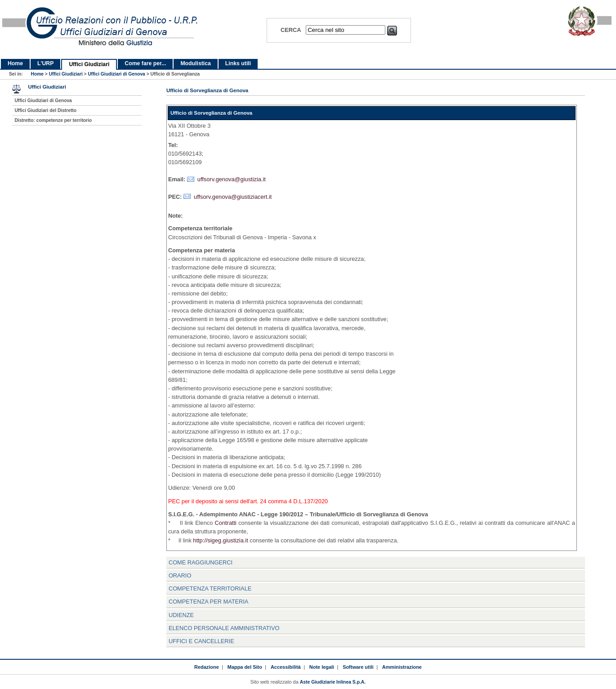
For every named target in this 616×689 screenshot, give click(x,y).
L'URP (45, 63)
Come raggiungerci (201, 562)
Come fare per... (145, 63)
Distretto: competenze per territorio (53, 120)
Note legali (322, 667)
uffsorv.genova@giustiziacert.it (233, 197)
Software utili (358, 667)
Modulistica (195, 63)
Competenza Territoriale (210, 588)
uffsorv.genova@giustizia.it (232, 179)
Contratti (226, 523)
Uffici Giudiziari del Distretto (45, 110)
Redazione (207, 667)
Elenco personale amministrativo (224, 628)
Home (15, 63)
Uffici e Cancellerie (201, 641)
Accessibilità (286, 667)
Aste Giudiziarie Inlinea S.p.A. (333, 682)
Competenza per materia (209, 602)
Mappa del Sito (245, 667)
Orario (180, 575)
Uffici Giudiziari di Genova (116, 74)
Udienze (181, 615)
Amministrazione (402, 667)
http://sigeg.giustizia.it (220, 540)
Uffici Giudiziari (89, 64)
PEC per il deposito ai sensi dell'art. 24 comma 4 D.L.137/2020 (248, 501)
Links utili (238, 63)
